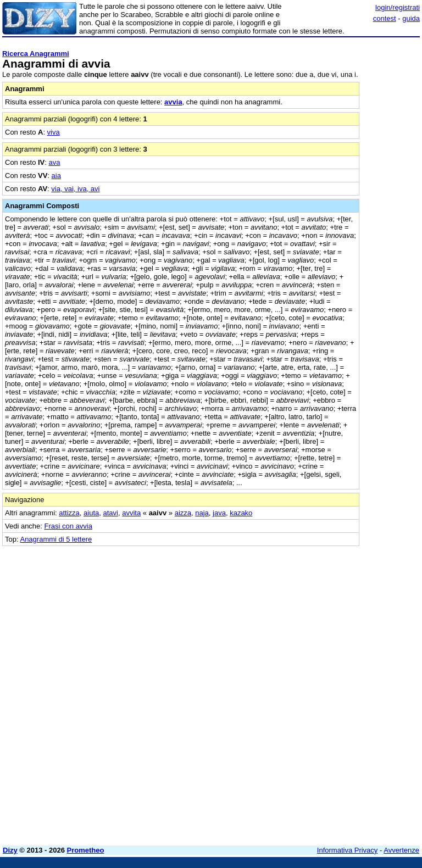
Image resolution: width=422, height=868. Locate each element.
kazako (241, 513)
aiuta (91, 513)
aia (56, 176)
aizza (183, 513)
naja (202, 513)
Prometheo (86, 850)
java (219, 513)
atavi (111, 513)
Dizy (10, 850)
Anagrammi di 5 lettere (56, 539)
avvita (131, 513)
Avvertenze (401, 850)
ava (55, 162)
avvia (173, 102)
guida (411, 18)
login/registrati (398, 7)
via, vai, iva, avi (75, 189)
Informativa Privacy (348, 850)
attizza (69, 513)
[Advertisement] (337, 615)
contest (385, 18)
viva (54, 132)
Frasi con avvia (68, 526)
